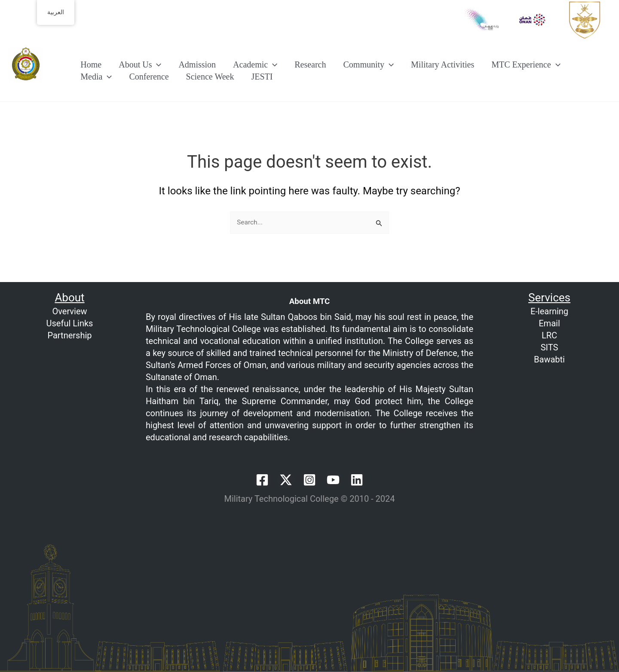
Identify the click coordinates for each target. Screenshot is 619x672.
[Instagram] (309, 480)
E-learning (549, 311)
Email (549, 323)
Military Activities (443, 64)
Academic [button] (255, 64)
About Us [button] (140, 64)
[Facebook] (262, 480)
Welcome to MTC (51, 88)
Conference (149, 77)
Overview (69, 311)
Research (310, 64)
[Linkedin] (357, 480)
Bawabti (549, 359)
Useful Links (70, 323)
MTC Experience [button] (526, 64)
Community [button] (368, 64)
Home (91, 64)
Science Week (210, 77)
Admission (197, 64)
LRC (549, 335)
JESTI (262, 77)
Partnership (69, 335)
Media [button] (96, 77)
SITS (550, 347)
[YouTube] (333, 480)
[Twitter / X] (286, 480)
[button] (156, 64)
